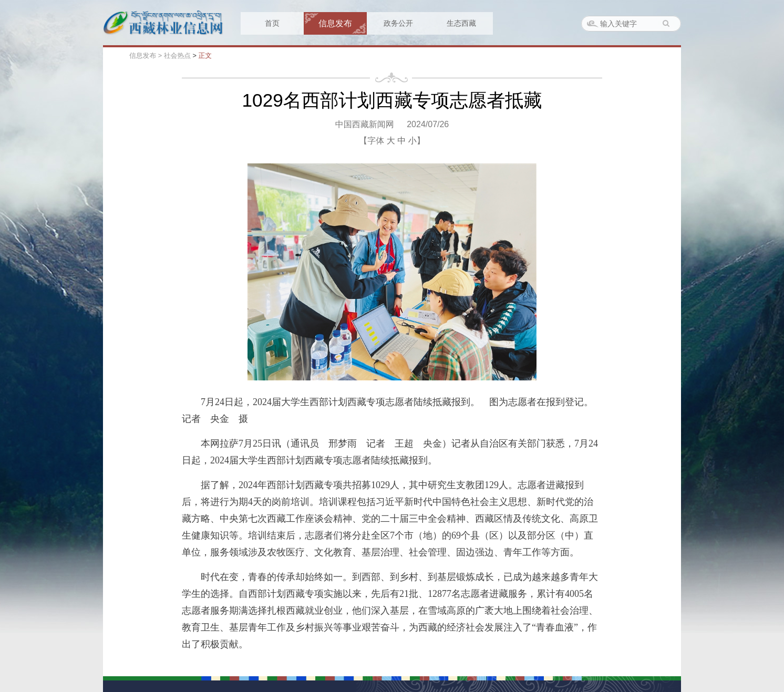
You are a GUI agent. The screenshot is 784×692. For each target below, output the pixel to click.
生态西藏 (461, 23)
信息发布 (335, 23)
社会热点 (177, 55)
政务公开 (398, 23)
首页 (272, 23)
